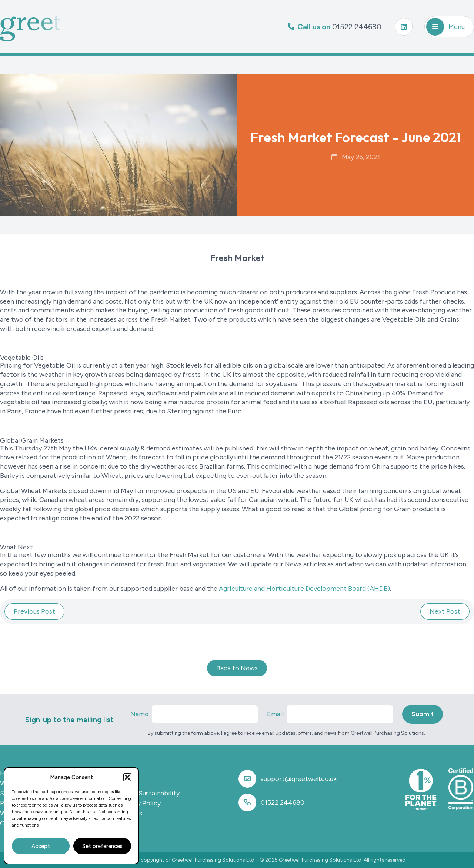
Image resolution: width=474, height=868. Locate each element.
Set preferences (102, 846)
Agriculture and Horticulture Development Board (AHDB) (304, 589)
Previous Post (34, 611)
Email (275, 714)
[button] (127, 777)
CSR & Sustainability (149, 793)
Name (139, 714)
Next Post (445, 611)
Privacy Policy (140, 803)
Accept (41, 846)
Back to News (237, 668)
